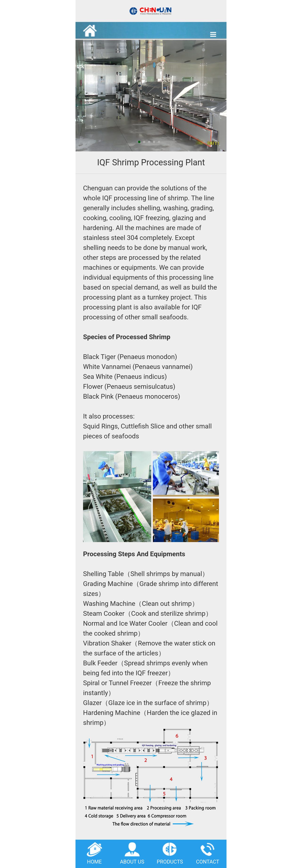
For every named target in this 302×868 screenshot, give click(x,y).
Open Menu (213, 34)
